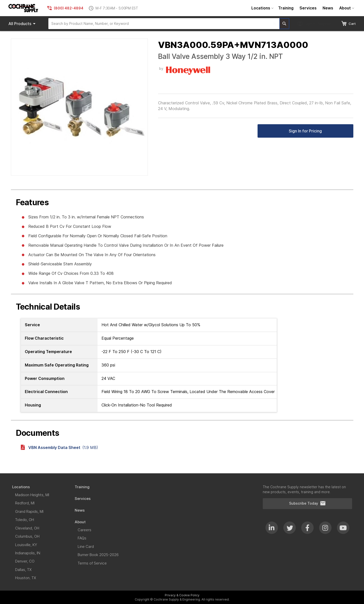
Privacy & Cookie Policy (182, 595)
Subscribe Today (307, 503)
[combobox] (164, 24)
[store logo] (23, 8)
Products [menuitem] (23, 24)
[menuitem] (262, 8)
